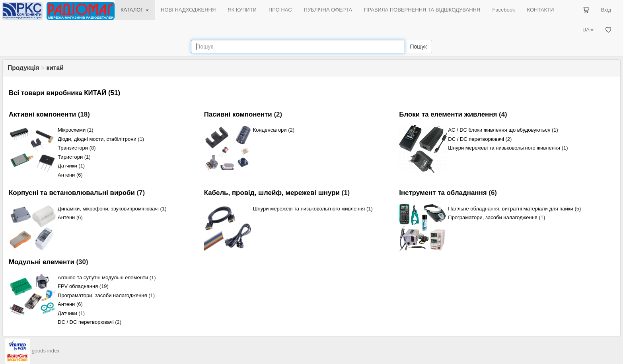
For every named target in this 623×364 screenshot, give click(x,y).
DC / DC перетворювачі (476, 139)
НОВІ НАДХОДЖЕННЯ (188, 10)
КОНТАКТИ (540, 10)
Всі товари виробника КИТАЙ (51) (64, 93)
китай (55, 68)
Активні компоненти (42, 114)
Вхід (606, 10)
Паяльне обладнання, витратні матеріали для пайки (510, 209)
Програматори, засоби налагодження (493, 217)
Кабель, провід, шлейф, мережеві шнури (272, 193)
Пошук (418, 47)
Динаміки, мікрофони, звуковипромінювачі (108, 209)
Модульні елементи (42, 262)
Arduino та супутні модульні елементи (103, 277)
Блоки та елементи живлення (448, 114)
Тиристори (70, 157)
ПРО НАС (280, 10)
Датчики (67, 166)
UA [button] (588, 30)
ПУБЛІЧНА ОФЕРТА (328, 10)
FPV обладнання (78, 286)
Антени (66, 175)
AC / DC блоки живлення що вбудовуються (499, 130)
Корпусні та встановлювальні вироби (72, 193)
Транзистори (73, 148)
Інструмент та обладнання (443, 193)
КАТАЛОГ (135, 10)
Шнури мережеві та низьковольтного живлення (504, 148)
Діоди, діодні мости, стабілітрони (97, 139)
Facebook (503, 10)
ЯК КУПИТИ (242, 10)
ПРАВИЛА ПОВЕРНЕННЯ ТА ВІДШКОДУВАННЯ (422, 10)
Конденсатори (270, 130)
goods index (46, 351)
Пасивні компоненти (238, 114)
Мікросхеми (72, 130)
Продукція (23, 68)
